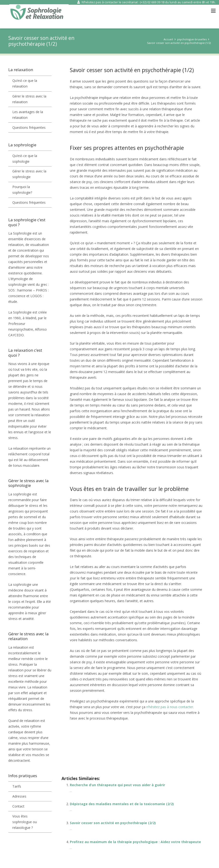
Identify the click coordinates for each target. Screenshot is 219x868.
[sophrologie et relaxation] (39, 13)
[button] (213, 11)
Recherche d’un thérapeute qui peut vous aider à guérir (117, 785)
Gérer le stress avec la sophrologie (29, 174)
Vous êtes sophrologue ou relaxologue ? (25, 822)
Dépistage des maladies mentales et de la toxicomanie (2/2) (122, 804)
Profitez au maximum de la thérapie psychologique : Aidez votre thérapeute (135, 842)
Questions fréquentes (29, 127)
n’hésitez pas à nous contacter (170, 707)
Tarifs (17, 786)
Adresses (19, 796)
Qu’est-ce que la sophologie (25, 159)
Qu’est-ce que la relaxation (25, 83)
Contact (18, 806)
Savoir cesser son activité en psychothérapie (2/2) (113, 823)
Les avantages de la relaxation (28, 115)
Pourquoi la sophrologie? (22, 190)
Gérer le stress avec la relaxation (29, 99)
